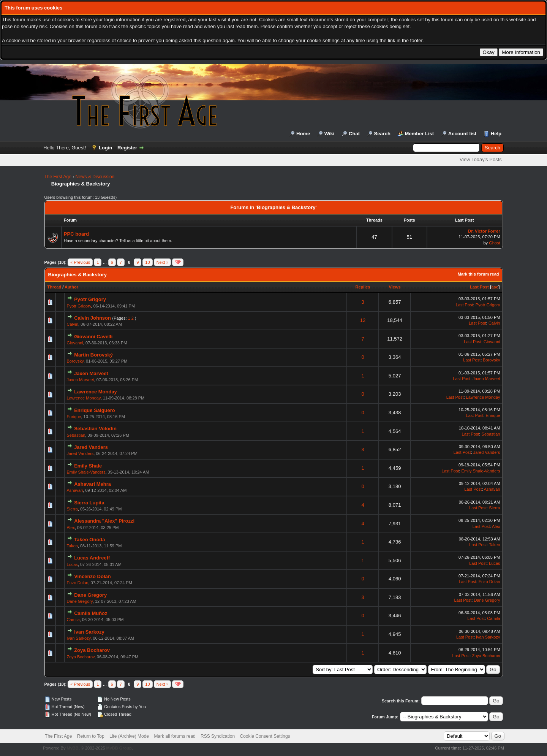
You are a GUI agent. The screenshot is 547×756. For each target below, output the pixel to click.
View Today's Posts (481, 159)
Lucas (72, 564)
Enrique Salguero (95, 410)
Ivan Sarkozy (89, 632)
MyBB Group (119, 748)
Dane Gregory (90, 595)
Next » (163, 262)
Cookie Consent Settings (265, 736)
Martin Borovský (93, 355)
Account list (462, 134)
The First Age (58, 177)
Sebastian (76, 435)
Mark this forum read (478, 274)
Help (496, 134)
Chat (354, 134)
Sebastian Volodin (95, 429)
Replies (363, 287)
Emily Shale (88, 466)
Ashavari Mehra (92, 484)
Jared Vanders (91, 447)
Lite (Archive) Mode (129, 736)
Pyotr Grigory (90, 299)
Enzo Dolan (78, 583)
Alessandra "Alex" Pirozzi (104, 521)
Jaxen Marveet (91, 373)
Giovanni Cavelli (93, 337)
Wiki (330, 134)
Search (382, 134)
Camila (73, 620)
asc (495, 287)
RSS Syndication (218, 736)
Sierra (72, 509)
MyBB (72, 748)
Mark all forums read (175, 736)
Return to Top (91, 736)
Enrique (74, 417)
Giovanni (75, 343)
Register (127, 148)
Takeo (72, 546)
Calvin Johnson (92, 318)
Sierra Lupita (89, 503)
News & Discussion (95, 177)
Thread (55, 287)
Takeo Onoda (89, 540)
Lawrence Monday (96, 392)
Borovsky (75, 361)
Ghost (494, 243)
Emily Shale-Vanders (86, 472)
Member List (420, 134)
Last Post (479, 287)
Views (395, 287)
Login (105, 148)
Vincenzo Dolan (92, 576)
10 (147, 262)
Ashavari (75, 490)
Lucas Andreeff (92, 558)
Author (71, 287)
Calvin (73, 324)
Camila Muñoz (91, 613)
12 (363, 320)
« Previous (80, 262)
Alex (71, 528)
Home (303, 134)
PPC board (76, 234)
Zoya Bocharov (92, 650)
